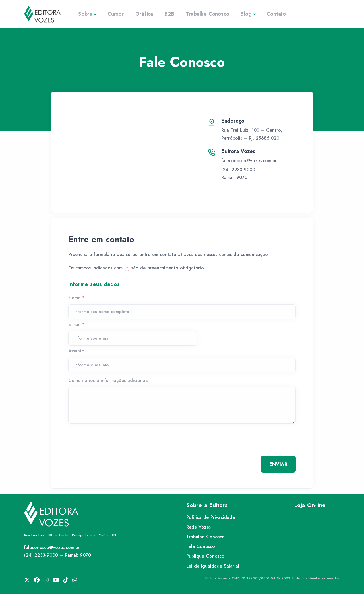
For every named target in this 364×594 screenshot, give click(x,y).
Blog (246, 14)
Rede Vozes (198, 527)
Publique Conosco (205, 556)
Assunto (76, 351)
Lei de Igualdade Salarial (213, 566)
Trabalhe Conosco (208, 14)
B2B (169, 14)
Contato (276, 14)
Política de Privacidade (211, 517)
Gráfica (144, 14)
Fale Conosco (201, 546)
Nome (76, 298)
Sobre (85, 14)
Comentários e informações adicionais (108, 380)
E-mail (76, 324)
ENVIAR (278, 464)
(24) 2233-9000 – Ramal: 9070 (58, 555)
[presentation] (111, 442)
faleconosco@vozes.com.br (249, 161)
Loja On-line (310, 505)
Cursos (116, 14)
